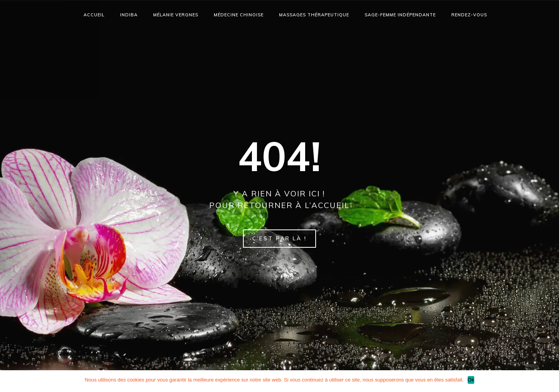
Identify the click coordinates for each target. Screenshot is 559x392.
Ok (471, 380)
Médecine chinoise (239, 15)
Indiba (129, 15)
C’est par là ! (279, 238)
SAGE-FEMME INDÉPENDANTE (400, 15)
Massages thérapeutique (314, 15)
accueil (94, 15)
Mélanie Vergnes (176, 15)
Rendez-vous (469, 15)
